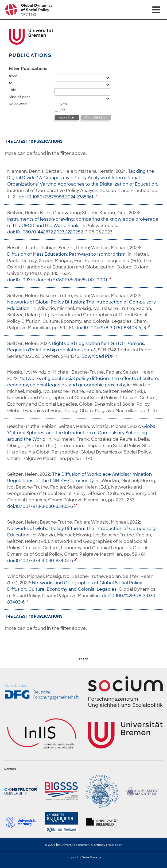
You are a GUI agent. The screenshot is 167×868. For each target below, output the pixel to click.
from (13, 76)
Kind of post (19, 97)
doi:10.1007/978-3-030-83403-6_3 (111, 328)
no (63, 109)
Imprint (73, 857)
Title (13, 90)
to (11, 83)
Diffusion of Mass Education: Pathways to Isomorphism (66, 254)
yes (64, 104)
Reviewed (18, 104)
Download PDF (98, 356)
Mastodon (115, 845)
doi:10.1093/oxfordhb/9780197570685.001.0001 (57, 280)
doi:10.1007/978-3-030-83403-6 (40, 506)
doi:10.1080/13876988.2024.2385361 (56, 197)
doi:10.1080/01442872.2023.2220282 (45, 232)
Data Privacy (91, 857)
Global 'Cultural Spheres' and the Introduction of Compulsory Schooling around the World (82, 433)
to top (84, 659)
